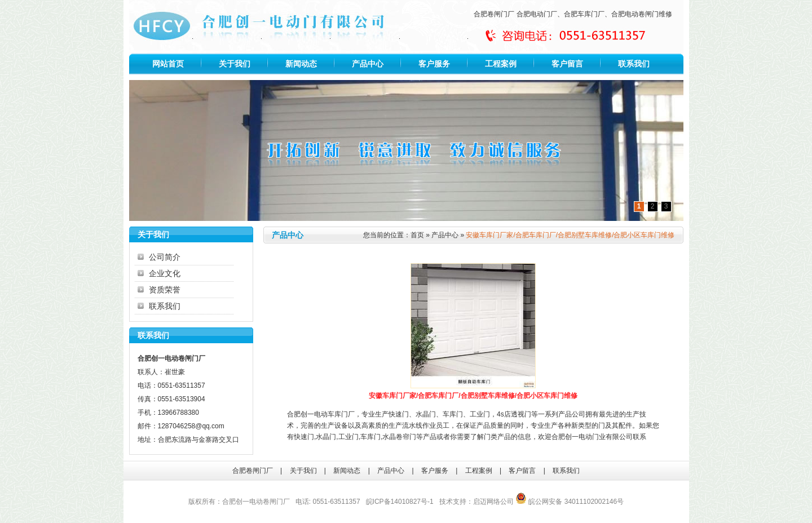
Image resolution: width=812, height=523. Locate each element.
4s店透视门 (514, 414)
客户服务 (434, 64)
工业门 (480, 414)
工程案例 (501, 64)
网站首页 (168, 64)
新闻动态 (301, 64)
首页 (417, 235)
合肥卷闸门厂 (494, 14)
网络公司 (500, 502)
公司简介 (165, 257)
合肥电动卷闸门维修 (642, 14)
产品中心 (368, 64)
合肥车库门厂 (584, 14)
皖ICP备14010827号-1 (400, 502)
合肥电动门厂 (537, 14)
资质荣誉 (165, 290)
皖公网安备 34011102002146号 (570, 502)
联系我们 (634, 64)
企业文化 (165, 273)
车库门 (453, 414)
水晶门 (426, 414)
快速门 (399, 414)
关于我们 (235, 64)
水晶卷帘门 (399, 437)
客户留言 (567, 64)
